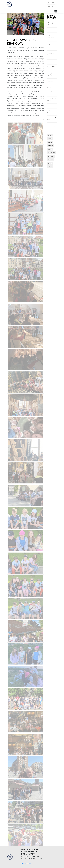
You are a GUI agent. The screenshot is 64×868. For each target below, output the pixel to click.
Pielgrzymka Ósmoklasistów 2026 (52, 55)
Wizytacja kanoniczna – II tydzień (51, 37)
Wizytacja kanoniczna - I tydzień (51, 46)
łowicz (50, 135)
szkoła (50, 149)
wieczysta (51, 156)
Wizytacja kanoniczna (50, 82)
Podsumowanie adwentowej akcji (52, 127)
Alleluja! (49, 30)
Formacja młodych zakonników (51, 74)
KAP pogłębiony (52, 67)
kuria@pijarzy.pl (27, 863)
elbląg (50, 139)
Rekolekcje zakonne (50, 24)
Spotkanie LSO (51, 62)
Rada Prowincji (51, 106)
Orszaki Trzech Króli (51, 119)
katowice (50, 146)
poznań (50, 163)
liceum (50, 167)
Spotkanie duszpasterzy (51, 112)
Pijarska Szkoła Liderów (52, 100)
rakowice (51, 160)
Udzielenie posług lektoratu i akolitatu (50, 91)
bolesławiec (51, 153)
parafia (50, 142)
